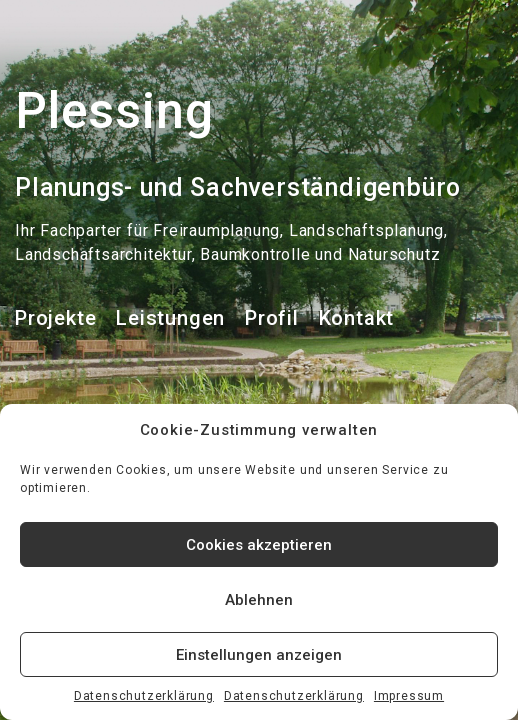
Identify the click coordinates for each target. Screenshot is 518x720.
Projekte (55, 318)
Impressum (409, 696)
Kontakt (357, 318)
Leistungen (170, 318)
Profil (272, 318)
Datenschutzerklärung (144, 696)
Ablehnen (259, 600)
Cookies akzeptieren (259, 545)
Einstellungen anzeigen (259, 655)
